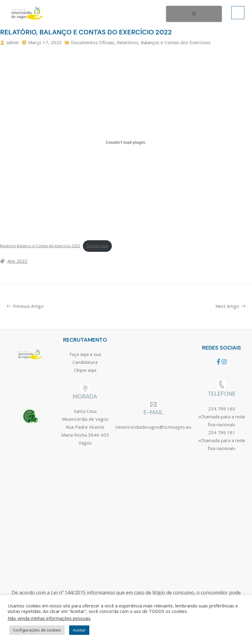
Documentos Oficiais (93, 42)
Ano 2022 (17, 261)
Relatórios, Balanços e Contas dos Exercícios (164, 42)
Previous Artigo (25, 306)
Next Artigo (230, 306)
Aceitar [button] (79, 630)
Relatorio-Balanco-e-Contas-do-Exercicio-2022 (40, 246)
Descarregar (97, 246)
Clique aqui (85, 370)
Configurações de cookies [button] (37, 630)
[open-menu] (194, 14)
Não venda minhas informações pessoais (49, 618)
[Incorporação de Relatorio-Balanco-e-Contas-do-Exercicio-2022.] (126, 143)
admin (13, 42)
